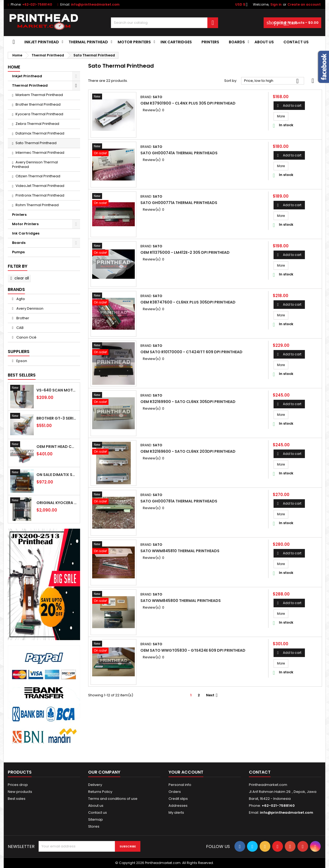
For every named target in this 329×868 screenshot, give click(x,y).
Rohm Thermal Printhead (37, 205)
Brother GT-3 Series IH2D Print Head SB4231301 (57, 418)
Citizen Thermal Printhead (38, 176)
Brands (16, 289)
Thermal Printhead (88, 42)
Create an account (304, 4)
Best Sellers (22, 375)
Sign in (276, 4)
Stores (94, 826)
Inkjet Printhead (42, 42)
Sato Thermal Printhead (36, 143)
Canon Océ (26, 337)
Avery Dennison (29, 308)
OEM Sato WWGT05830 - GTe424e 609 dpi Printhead (193, 650)
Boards (237, 42)
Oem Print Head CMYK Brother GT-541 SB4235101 (57, 447)
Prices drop (18, 785)
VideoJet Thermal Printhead (40, 186)
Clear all (19, 278)
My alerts (176, 813)
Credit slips (178, 799)
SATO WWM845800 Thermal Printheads (181, 601)
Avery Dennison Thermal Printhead (35, 164)
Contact (260, 772)
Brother (22, 318)
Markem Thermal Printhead (39, 95)
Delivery (95, 785)
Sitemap (96, 819)
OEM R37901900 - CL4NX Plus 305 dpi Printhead (188, 103)
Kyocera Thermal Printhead (39, 114)
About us (264, 42)
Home (14, 67)
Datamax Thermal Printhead (40, 133)
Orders (175, 792)
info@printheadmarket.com (95, 4)
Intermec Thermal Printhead (40, 153)
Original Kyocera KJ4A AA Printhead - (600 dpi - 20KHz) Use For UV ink (57, 503)
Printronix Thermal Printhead (40, 195)
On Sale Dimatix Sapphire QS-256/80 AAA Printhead (57, 475)
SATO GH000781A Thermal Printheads (179, 501)
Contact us (98, 813)
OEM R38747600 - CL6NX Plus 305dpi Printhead (188, 302)
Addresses (178, 806)
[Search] (164, 23)
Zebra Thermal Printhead (37, 124)
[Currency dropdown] (243, 5)
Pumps (18, 252)
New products (20, 792)
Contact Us (296, 42)
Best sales (17, 799)
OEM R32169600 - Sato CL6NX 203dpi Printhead (188, 451)
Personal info (180, 785)
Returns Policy (100, 792)
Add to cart (289, 105)
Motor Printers (134, 42)
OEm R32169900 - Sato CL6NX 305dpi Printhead (188, 402)
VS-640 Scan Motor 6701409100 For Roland (57, 390)
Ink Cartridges (176, 42)
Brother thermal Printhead (38, 104)
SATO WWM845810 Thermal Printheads (180, 551)
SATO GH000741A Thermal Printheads (179, 153)
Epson (21, 361)
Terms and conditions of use (113, 799)
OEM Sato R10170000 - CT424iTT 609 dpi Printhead (191, 352)
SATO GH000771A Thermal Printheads (179, 203)
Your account (186, 772)
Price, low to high (273, 81)
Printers (210, 42)
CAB (20, 328)
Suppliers (19, 352)
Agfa (20, 299)
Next (213, 695)
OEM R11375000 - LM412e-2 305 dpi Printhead (185, 252)
